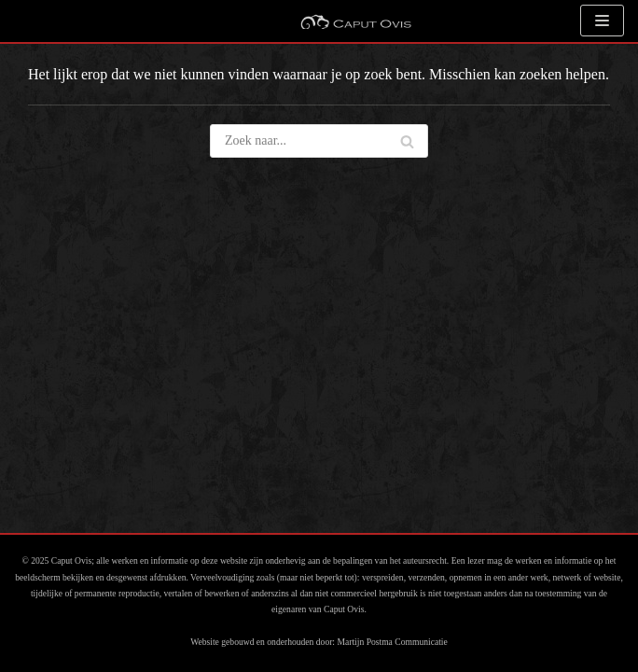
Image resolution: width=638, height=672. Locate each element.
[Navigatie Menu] (602, 21)
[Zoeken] (407, 141)
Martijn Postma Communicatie (392, 642)
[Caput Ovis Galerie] (355, 21)
